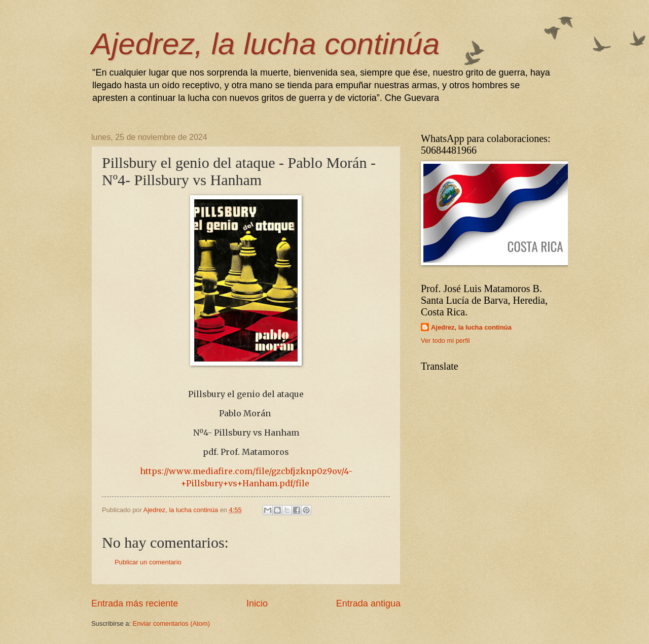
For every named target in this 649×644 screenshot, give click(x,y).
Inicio (257, 603)
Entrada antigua (368, 603)
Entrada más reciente (135, 603)
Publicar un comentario (148, 562)
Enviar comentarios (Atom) (171, 623)
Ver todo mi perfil (445, 341)
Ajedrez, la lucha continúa (265, 44)
